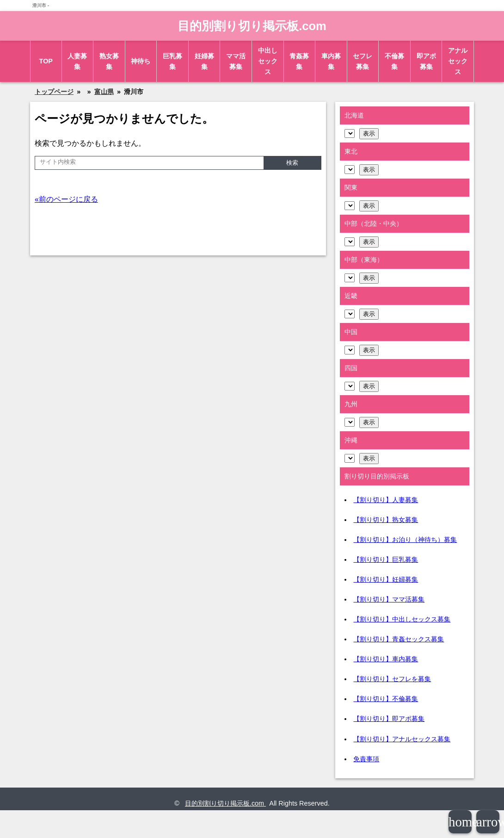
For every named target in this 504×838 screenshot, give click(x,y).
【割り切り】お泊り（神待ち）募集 (405, 540)
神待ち (141, 61)
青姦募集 (299, 61)
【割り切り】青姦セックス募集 (399, 639)
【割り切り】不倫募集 (386, 699)
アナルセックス (458, 61)
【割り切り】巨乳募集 (386, 559)
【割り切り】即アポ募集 (389, 719)
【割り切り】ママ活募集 (389, 599)
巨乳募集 (172, 61)
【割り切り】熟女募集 (386, 520)
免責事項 (366, 759)
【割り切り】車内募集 (386, 659)
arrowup (488, 822)
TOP (46, 61)
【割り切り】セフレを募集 (392, 679)
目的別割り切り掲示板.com (252, 26)
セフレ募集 (363, 61)
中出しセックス (268, 61)
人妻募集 (77, 61)
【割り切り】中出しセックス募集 (402, 619)
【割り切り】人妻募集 (386, 500)
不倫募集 (394, 61)
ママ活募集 (236, 61)
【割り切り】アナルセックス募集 (402, 739)
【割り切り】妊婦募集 (386, 579)
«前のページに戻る (66, 199)
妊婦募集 (204, 61)
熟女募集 (109, 61)
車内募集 (331, 61)
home (460, 822)
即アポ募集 (426, 61)
